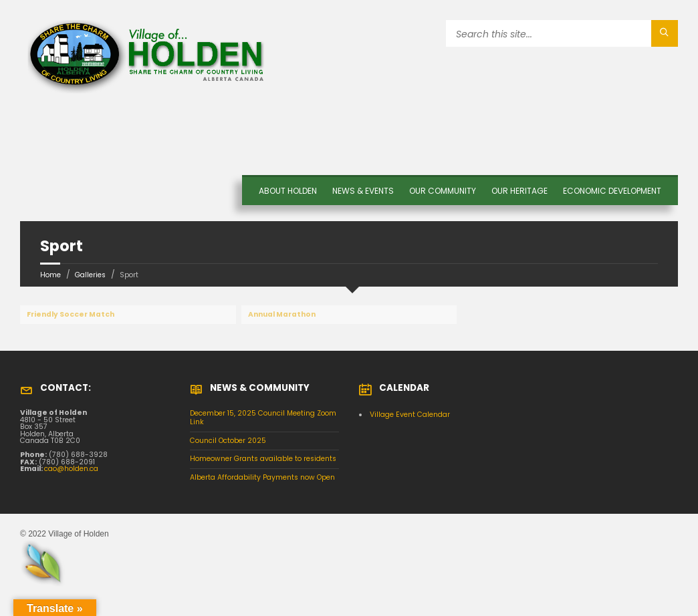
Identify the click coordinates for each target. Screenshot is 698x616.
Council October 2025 (228, 441)
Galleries (90, 275)
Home (50, 275)
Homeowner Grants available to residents (263, 459)
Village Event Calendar (410, 415)
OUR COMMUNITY (443, 191)
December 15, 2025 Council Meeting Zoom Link (263, 418)
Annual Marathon (282, 314)
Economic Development (612, 191)
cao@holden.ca (71, 469)
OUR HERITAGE (519, 191)
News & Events (363, 191)
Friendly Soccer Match (71, 314)
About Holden (288, 191)
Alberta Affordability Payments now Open (262, 477)
